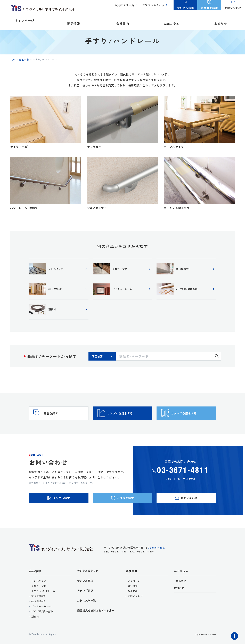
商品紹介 (181, 598)
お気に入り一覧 (126, 7)
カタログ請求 (86, 609)
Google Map (155, 567)
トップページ (25, 20)
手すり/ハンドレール (43, 608)
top (13, 60)
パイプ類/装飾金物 (42, 629)
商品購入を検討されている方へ (98, 630)
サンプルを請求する (128, 422)
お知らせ (221, 20)
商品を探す (57, 422)
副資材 (35, 634)
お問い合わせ (135, 613)
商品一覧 (24, 60)
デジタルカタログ (154, 7)
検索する (217, 360)
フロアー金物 (39, 603)
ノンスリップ (39, 598)
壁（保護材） (39, 613)
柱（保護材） (39, 618)
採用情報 (133, 608)
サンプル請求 (86, 599)
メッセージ (134, 598)
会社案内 (131, 588)
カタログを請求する (192, 422)
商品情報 (35, 588)
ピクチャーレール (41, 624)
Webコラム (181, 588)
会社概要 (133, 603)
